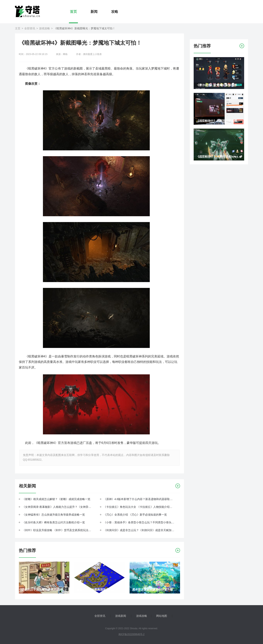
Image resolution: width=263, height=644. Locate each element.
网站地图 (162, 616)
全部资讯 (30, 28)
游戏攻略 (44, 28)
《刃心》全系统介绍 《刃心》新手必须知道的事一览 (135, 515)
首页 (73, 12)
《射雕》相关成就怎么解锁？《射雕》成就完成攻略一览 (56, 499)
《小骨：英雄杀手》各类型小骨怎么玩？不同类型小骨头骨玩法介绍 (139, 522)
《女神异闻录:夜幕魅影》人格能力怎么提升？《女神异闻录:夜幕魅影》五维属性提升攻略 (58, 507)
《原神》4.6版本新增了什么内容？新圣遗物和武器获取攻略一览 (139, 499)
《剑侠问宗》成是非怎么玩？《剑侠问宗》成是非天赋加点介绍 (139, 530)
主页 (18, 28)
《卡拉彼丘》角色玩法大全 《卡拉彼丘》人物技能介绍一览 (139, 507)
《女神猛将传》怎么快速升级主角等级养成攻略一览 (54, 515)
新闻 (94, 12)
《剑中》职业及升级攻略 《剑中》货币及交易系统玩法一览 (58, 530)
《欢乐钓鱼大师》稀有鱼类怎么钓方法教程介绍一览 (54, 522)
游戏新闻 (121, 616)
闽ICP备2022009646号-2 (131, 634)
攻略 (115, 12)
